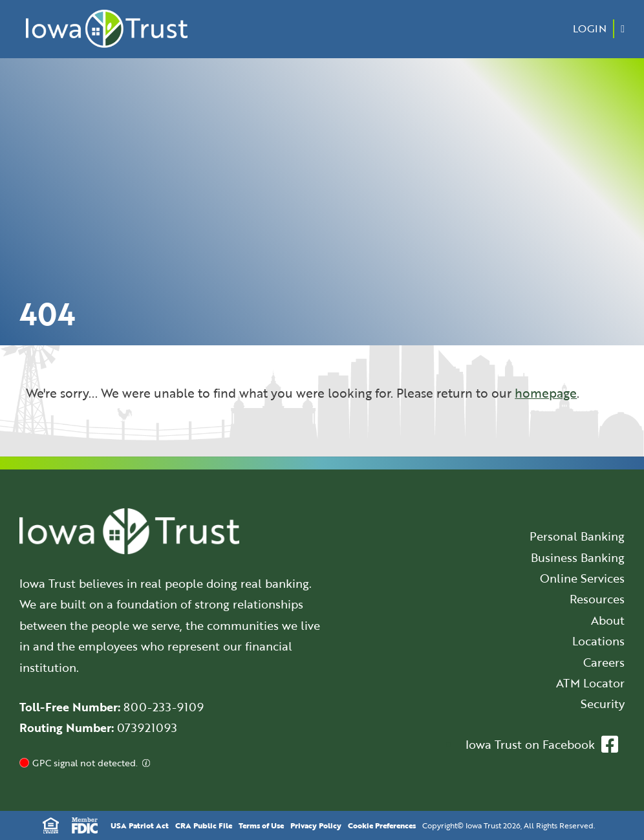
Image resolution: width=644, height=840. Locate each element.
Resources (597, 599)
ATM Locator (590, 683)
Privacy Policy (316, 825)
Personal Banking (577, 536)
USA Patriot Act (140, 825)
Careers (604, 662)
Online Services (582, 578)
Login (590, 28)
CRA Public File (204, 825)
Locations (598, 641)
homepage (546, 393)
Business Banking (578, 557)
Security (603, 704)
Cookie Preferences (382, 825)
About (608, 620)
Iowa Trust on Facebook (542, 744)
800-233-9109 (164, 707)
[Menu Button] (623, 29)
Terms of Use (261, 825)
